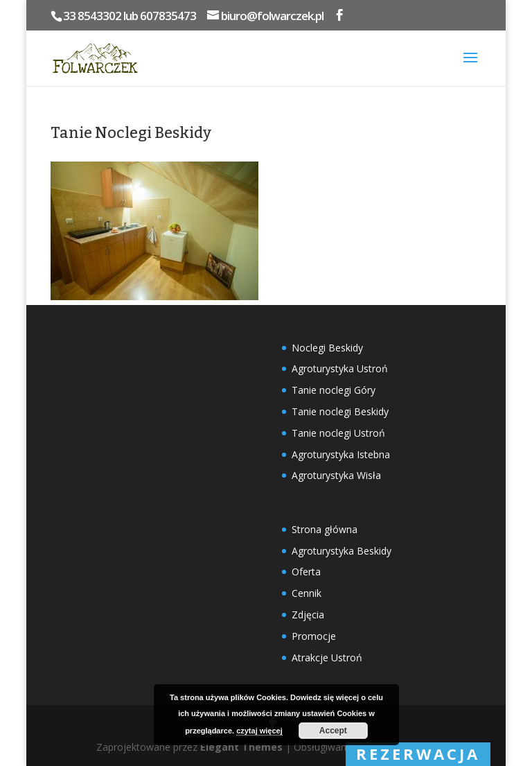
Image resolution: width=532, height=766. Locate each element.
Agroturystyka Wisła (336, 475)
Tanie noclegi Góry (334, 390)
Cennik (307, 593)
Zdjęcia (308, 615)
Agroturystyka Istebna (341, 454)
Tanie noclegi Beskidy (340, 411)
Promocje (314, 636)
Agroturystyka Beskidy (342, 551)
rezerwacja (418, 754)
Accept (333, 731)
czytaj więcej (259, 731)
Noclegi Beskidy (327, 348)
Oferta (306, 572)
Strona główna (325, 529)
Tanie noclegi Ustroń (338, 433)
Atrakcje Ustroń (327, 658)
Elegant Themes (241, 747)
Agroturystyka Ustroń (340, 368)
